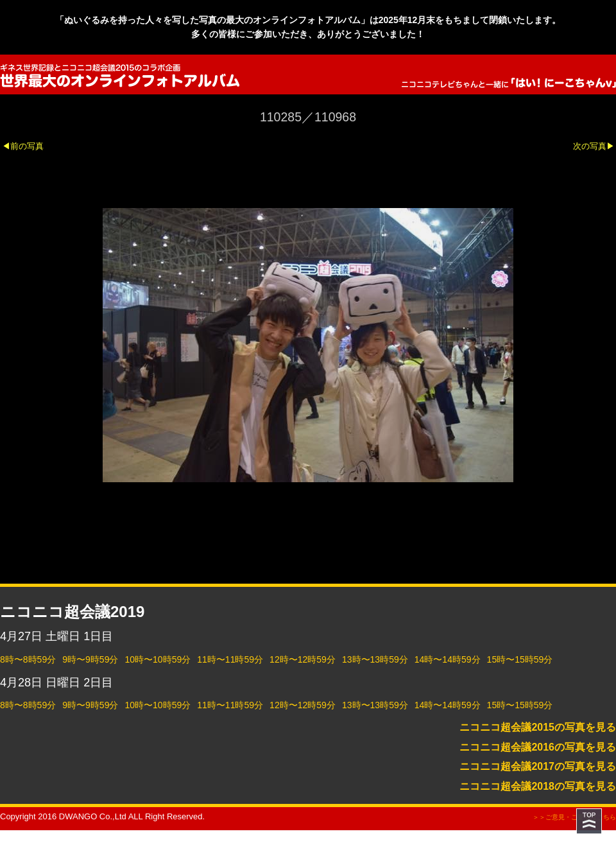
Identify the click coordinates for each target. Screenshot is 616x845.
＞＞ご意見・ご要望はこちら (574, 817)
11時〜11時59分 (230, 659)
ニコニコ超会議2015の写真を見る (538, 727)
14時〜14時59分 (448, 659)
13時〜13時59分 (375, 659)
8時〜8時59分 (28, 659)
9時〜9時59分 (90, 659)
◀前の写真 (23, 146)
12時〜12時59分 (303, 659)
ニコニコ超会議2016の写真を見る (538, 747)
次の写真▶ (594, 146)
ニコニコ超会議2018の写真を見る (538, 786)
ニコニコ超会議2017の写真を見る (538, 766)
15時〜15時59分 (520, 659)
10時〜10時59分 (158, 659)
